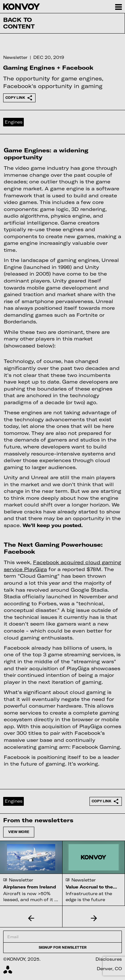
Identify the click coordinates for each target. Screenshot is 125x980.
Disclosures (109, 959)
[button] (31, 918)
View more (19, 832)
